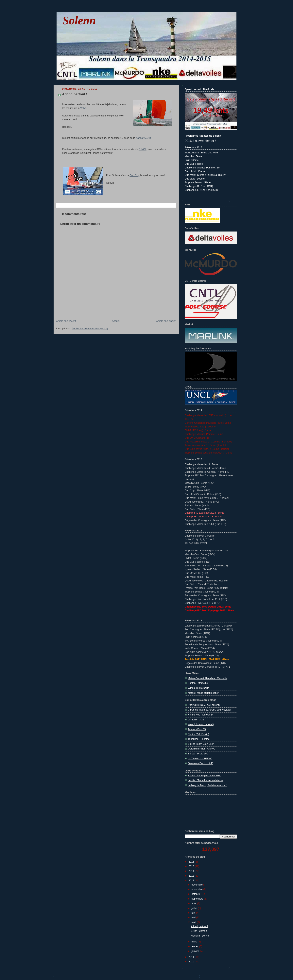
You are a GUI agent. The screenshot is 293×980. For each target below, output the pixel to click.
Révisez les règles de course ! (204, 776)
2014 (192, 871)
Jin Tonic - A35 (196, 720)
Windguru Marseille (198, 688)
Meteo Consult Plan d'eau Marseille (207, 678)
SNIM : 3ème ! (199, 931)
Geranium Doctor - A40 (201, 763)
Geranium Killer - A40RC (201, 749)
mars (195, 942)
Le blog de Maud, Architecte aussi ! (207, 785)
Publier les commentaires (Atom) (90, 329)
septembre (198, 899)
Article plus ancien (166, 321)
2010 (192, 962)
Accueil (116, 321)
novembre (198, 889)
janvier (196, 951)
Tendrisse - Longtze (199, 739)
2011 (192, 957)
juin (194, 913)
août (194, 903)
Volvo (83, 108)
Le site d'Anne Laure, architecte (205, 780)
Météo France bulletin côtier (203, 693)
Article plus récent (66, 321)
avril (194, 922)
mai (194, 918)
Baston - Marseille (198, 683)
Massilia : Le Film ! (201, 936)
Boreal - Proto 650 (198, 754)
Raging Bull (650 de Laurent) (204, 705)
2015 (192, 866)
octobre (196, 894)
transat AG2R (143, 138)
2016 (192, 862)
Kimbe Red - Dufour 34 (201, 715)
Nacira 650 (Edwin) (198, 734)
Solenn (79, 20)
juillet (195, 908)
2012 (192, 881)
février (195, 946)
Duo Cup (134, 175)
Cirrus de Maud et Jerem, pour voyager (209, 710)
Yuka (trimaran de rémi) (201, 724)
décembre (198, 885)
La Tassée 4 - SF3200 (200, 759)
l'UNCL (143, 149)
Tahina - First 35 (197, 729)
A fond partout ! (75, 94)
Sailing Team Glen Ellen (201, 744)
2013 (192, 876)
